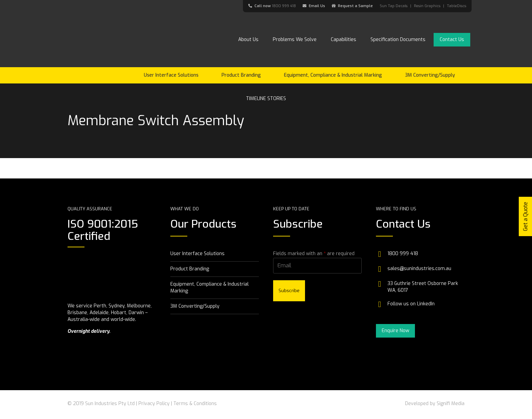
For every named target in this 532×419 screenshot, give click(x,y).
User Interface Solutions (171, 75)
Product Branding (241, 75)
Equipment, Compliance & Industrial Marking (333, 75)
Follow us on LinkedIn (412, 304)
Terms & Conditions (195, 404)
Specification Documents (398, 40)
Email (314, 6)
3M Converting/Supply (430, 75)
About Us (248, 40)
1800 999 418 (403, 254)
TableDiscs (457, 6)
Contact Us (452, 40)
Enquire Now (395, 331)
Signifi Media (451, 404)
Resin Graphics (427, 6)
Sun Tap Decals (394, 6)
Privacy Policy (154, 404)
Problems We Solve (295, 40)
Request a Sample (352, 6)
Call (272, 6)
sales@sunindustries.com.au (419, 269)
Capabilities (344, 40)
